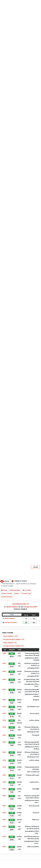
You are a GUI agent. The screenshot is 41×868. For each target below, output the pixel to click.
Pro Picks (27, 590)
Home (7, 581)
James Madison (12, 607)
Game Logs (26, 593)
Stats (17, 593)
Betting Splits (15, 590)
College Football (20, 581)
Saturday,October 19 (20, 604)
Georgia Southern (30, 607)
